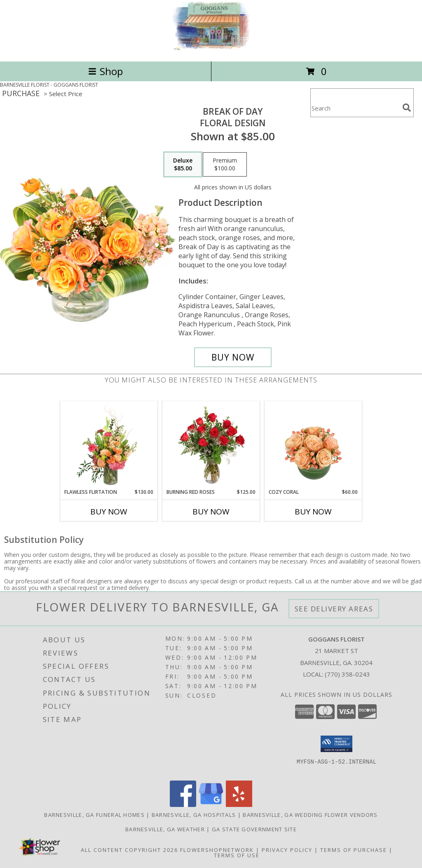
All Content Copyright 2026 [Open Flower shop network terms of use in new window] (129, 850)
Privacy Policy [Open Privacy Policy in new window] (287, 850)
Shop (105, 71)
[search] (407, 108)
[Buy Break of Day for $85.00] (233, 357)
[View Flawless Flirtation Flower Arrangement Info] (109, 445)
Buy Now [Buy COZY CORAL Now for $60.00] (313, 512)
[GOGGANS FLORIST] (211, 49)
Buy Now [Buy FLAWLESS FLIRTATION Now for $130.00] (109, 512)
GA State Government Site (254, 829)
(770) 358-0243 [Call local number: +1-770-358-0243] (347, 674)
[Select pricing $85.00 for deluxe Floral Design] (183, 165)
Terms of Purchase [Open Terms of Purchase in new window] (354, 850)
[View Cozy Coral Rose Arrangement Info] (313, 445)
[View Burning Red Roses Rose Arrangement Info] (211, 445)
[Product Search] (355, 108)
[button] (336, 744)
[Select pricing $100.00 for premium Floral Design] (225, 165)
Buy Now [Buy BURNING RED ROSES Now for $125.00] (211, 512)
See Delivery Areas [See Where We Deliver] (334, 609)
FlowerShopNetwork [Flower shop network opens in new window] (217, 850)
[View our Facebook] (183, 805)
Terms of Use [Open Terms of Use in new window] (237, 855)
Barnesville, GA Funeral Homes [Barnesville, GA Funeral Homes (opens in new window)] (94, 815)
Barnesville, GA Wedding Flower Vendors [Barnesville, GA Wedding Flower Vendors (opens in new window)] (310, 815)
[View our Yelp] (239, 805)
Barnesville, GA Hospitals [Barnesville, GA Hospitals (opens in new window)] (194, 815)
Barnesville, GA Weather (165, 829)
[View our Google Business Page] (211, 805)
